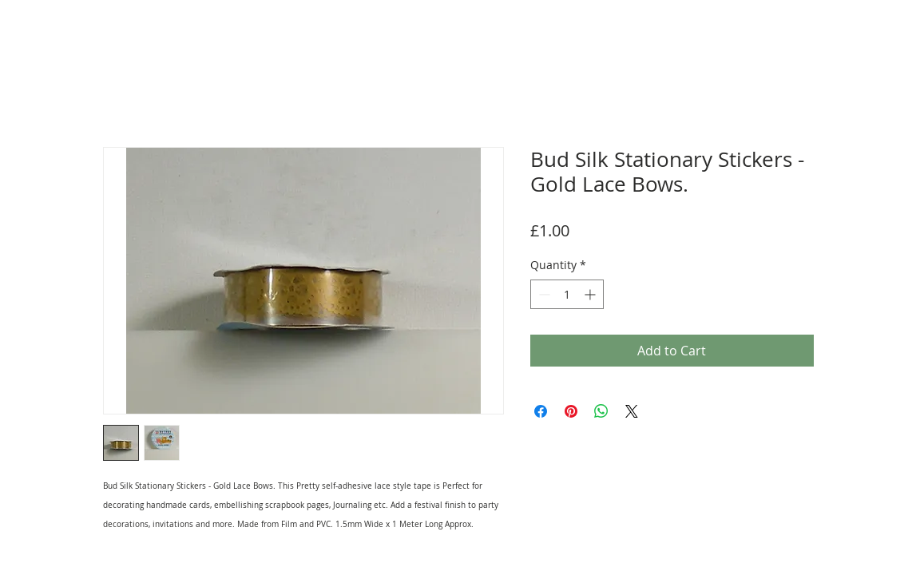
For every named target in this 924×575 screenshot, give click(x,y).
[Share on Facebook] (541, 411)
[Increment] (591, 294)
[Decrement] (543, 294)
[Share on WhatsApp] (601, 411)
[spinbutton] (567, 294)
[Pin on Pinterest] (571, 411)
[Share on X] (632, 411)
